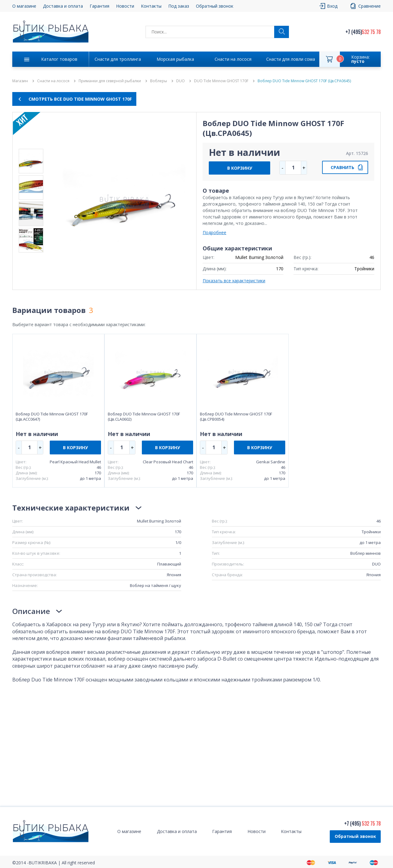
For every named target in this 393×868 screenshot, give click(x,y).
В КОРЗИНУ (240, 168)
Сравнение (370, 6)
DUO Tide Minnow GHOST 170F (221, 81)
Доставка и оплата (63, 6)
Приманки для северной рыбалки (110, 81)
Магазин (20, 81)
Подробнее (214, 232)
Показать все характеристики (234, 281)
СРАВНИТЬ (342, 167)
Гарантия (99, 6)
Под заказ (179, 6)
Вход (332, 6)
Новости (125, 6)
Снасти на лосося (233, 59)
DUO (181, 81)
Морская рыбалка (175, 59)
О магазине (24, 6)
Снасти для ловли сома (291, 59)
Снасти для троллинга (118, 59)
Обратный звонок (215, 6)
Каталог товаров (59, 59)
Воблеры (159, 81)
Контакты (151, 6)
